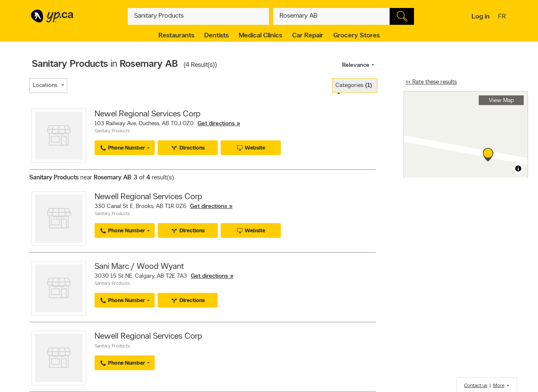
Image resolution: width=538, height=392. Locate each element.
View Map (501, 101)
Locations (45, 86)
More (499, 386)
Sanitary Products (112, 131)
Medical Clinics (260, 36)
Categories (354, 86)
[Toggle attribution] (518, 168)
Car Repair (308, 36)
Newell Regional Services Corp (148, 197)
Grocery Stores (356, 36)
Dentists (216, 36)
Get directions (216, 124)
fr (503, 17)
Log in (481, 17)
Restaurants (176, 36)
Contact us (476, 386)
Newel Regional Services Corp (148, 114)
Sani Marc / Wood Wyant (139, 267)
